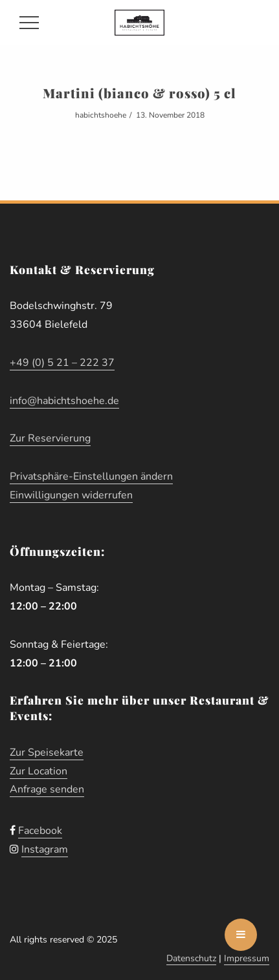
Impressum (247, 958)
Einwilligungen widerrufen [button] (71, 495)
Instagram (45, 849)
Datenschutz (191, 958)
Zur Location (39, 771)
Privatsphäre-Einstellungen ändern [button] (91, 476)
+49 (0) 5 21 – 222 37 (62, 363)
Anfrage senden (47, 789)
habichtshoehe (101, 115)
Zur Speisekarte (47, 752)
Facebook (40, 831)
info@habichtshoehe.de (64, 401)
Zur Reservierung (50, 438)
